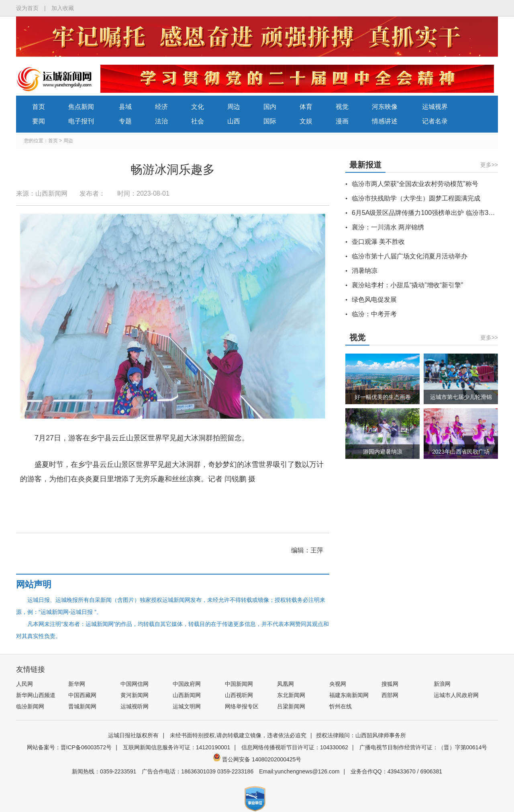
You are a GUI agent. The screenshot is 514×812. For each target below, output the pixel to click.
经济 (161, 107)
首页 (39, 107)
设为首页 (27, 8)
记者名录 (435, 121)
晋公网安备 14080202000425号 (257, 759)
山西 (234, 121)
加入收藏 (63, 8)
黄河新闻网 (135, 695)
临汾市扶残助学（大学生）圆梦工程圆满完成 (416, 198)
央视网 (338, 684)
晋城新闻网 (82, 706)
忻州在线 (341, 706)
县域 (125, 107)
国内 (270, 107)
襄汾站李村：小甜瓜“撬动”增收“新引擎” (407, 285)
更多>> (489, 165)
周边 (234, 107)
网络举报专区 (242, 706)
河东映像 (385, 107)
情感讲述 (385, 121)
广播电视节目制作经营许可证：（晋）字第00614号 (423, 747)
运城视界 (435, 107)
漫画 (342, 121)
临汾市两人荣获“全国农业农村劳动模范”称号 (415, 184)
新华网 (77, 684)
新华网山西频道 (36, 695)
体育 (306, 107)
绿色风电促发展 (374, 300)
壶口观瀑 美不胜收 (378, 242)
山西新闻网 (187, 695)
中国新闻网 (239, 684)
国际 (270, 121)
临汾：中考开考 (374, 314)
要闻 (39, 121)
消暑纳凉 (365, 271)
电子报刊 (81, 121)
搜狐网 (390, 684)
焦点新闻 (81, 107)
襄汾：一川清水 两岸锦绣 (388, 227)
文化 (198, 107)
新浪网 (442, 684)
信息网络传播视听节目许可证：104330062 (295, 747)
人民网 (24, 684)
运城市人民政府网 (456, 695)
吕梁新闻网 (291, 706)
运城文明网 (187, 706)
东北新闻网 (291, 695)
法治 (161, 121)
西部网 (390, 695)
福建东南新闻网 (349, 695)
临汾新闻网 (30, 706)
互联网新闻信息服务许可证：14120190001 (177, 747)
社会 (198, 121)
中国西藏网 (82, 695)
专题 (125, 121)
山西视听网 (239, 695)
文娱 (306, 121)
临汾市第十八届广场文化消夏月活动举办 (410, 256)
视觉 (342, 107)
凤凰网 (286, 684)
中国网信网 (135, 684)
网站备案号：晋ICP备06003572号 (69, 747)
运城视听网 (135, 706)
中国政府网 (187, 684)
